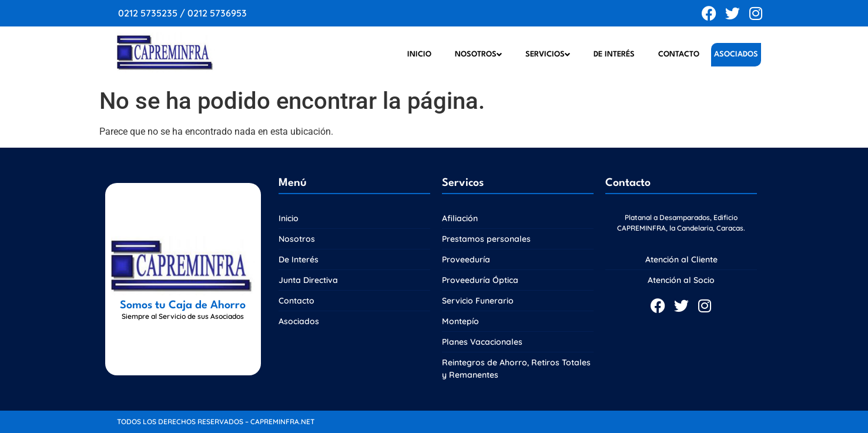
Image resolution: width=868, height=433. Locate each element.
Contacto (679, 54)
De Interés (614, 54)
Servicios (548, 55)
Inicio (419, 54)
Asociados (736, 54)
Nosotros (478, 55)
